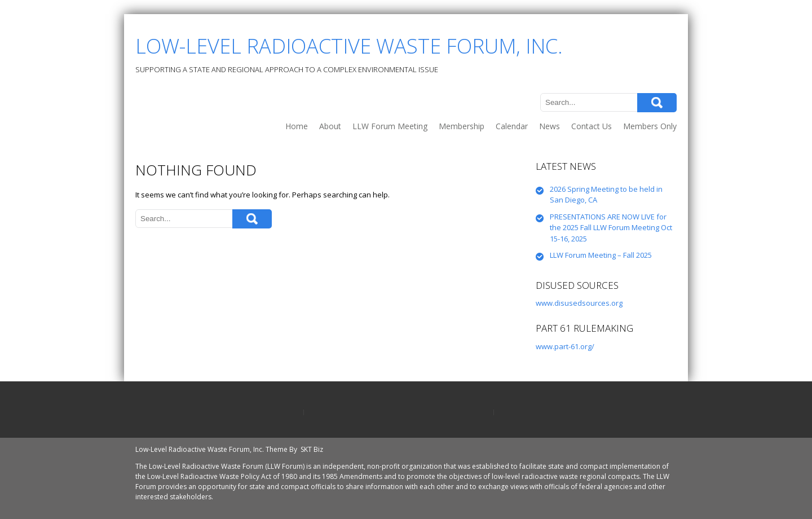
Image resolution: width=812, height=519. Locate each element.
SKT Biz (312, 449)
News (550, 126)
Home (297, 126)
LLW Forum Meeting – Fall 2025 (601, 255)
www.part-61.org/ (565, 346)
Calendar (512, 126)
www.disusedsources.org (579, 303)
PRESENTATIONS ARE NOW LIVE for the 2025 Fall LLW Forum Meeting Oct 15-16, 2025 (611, 228)
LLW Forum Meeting (390, 126)
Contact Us (592, 126)
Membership (462, 126)
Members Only (650, 126)
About (330, 126)
